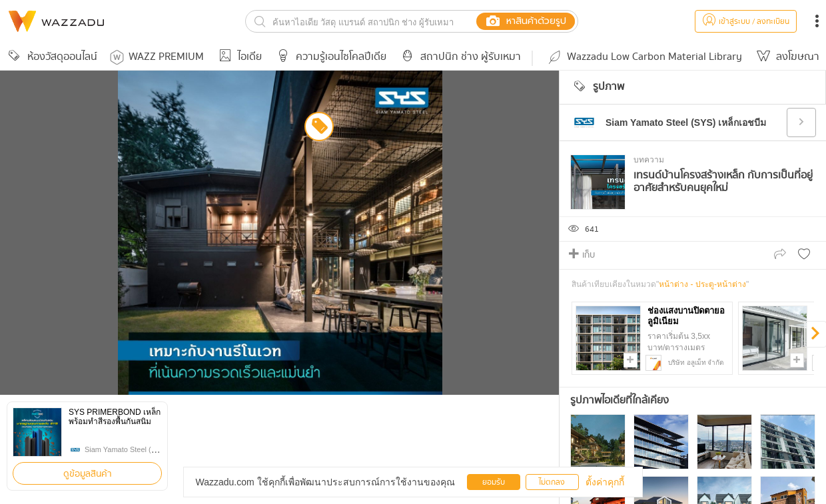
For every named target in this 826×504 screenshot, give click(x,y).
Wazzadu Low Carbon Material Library (644, 57)
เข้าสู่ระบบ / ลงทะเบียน (746, 22)
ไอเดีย (238, 57)
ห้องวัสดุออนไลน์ (51, 57)
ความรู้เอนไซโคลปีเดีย (329, 57)
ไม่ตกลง (552, 482)
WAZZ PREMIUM (157, 57)
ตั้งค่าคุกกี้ (605, 482)
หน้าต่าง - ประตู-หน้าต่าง (702, 284)
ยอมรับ (494, 482)
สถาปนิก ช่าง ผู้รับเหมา (459, 57)
